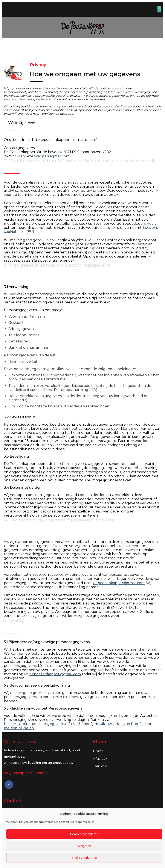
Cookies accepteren (84, 834)
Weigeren (84, 846)
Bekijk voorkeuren (84, 858)
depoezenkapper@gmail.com (44, 156)
